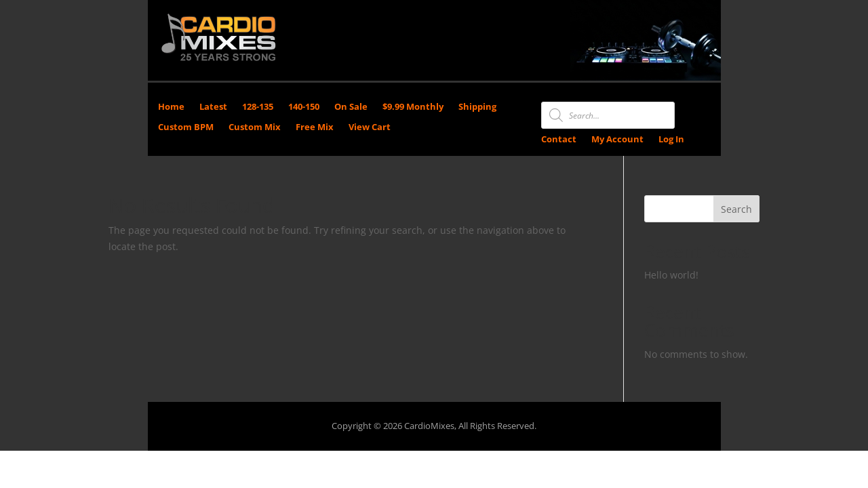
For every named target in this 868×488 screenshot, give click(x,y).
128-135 (258, 107)
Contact (559, 140)
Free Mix (315, 127)
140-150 (304, 107)
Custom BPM (186, 127)
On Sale (351, 107)
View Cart (370, 127)
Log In (671, 140)
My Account (617, 140)
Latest (213, 107)
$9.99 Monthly (413, 107)
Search (736, 209)
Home (171, 107)
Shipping (477, 107)
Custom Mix (255, 127)
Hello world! (671, 275)
